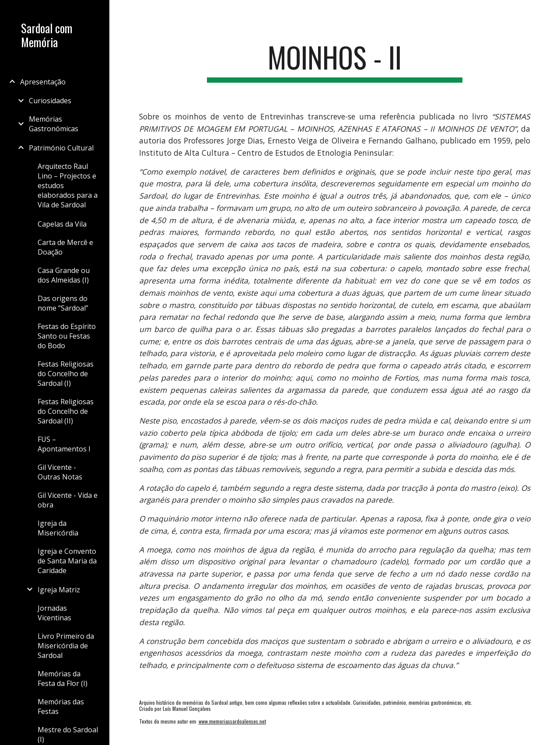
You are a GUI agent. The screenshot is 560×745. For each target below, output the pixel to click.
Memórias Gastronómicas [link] (54, 124)
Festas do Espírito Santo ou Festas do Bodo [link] (67, 336)
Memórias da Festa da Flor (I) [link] (63, 679)
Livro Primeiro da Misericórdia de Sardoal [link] (66, 646)
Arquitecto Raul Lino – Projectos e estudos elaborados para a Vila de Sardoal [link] (68, 185)
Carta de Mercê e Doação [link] (65, 247)
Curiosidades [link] (50, 101)
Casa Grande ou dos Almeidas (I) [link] (64, 275)
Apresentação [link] (43, 82)
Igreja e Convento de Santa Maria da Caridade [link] (67, 561)
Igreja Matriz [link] (59, 590)
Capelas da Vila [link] (62, 224)
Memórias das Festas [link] (61, 707)
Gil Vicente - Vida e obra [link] (68, 500)
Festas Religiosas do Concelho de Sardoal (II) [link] (66, 411)
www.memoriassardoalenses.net (232, 721)
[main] (334, 61)
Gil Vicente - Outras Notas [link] (60, 472)
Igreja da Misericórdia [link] (58, 528)
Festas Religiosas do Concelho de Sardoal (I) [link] (66, 374)
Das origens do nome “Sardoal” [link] (63, 303)
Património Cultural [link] (61, 148)
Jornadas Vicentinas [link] (54, 613)
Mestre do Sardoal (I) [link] (68, 735)
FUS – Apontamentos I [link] (64, 444)
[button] (549, 12)
